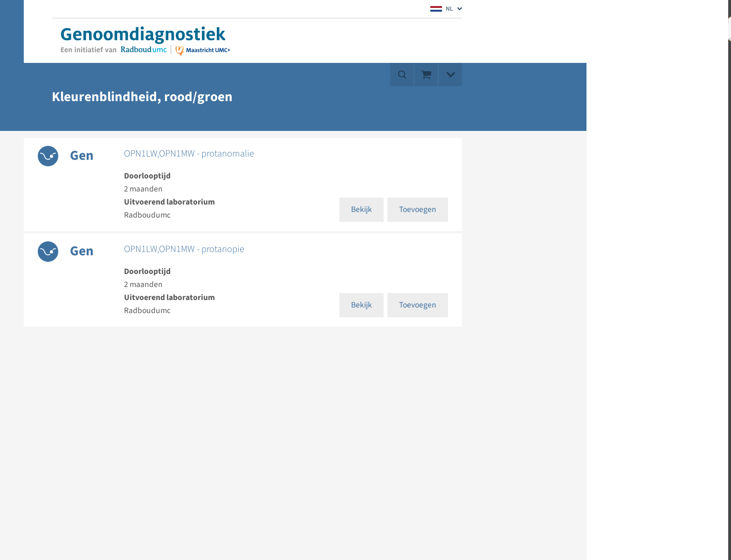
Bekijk (362, 209)
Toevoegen (418, 209)
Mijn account (665, 28)
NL (442, 9)
